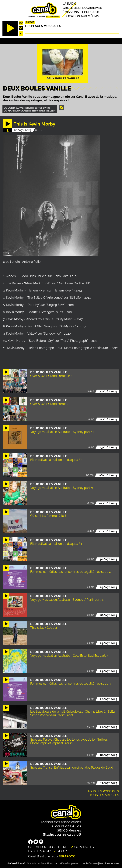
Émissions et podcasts (81, 12)
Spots (63, 851)
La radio (70, 4)
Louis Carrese (90, 863)
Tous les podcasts (103, 791)
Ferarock (67, 856)
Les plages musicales (43, 26)
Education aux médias (81, 16)
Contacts (84, 847)
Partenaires (40, 851)
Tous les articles (104, 795)
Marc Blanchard (50, 863)
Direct (30, 22)
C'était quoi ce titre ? (49, 847)
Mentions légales (109, 863)
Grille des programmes (82, 8)
